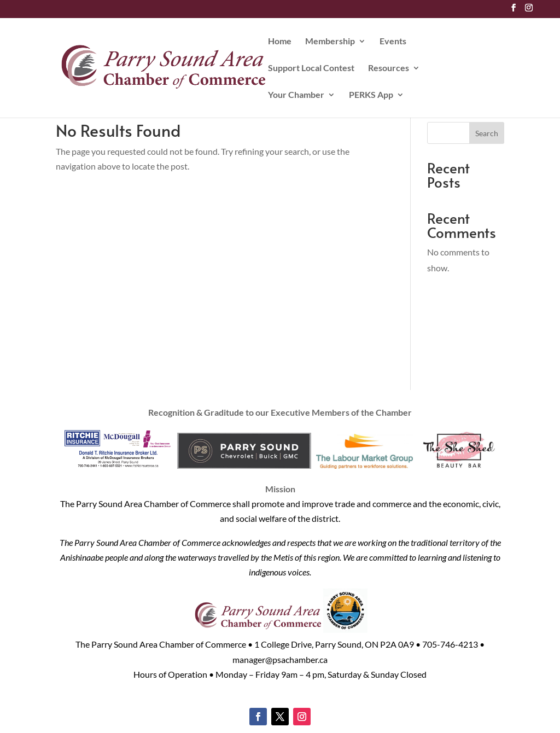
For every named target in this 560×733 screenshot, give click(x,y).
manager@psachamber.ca (280, 659)
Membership (330, 42)
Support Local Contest (311, 68)
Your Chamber (296, 95)
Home (280, 42)
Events (393, 42)
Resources (389, 68)
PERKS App (371, 95)
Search (487, 133)
